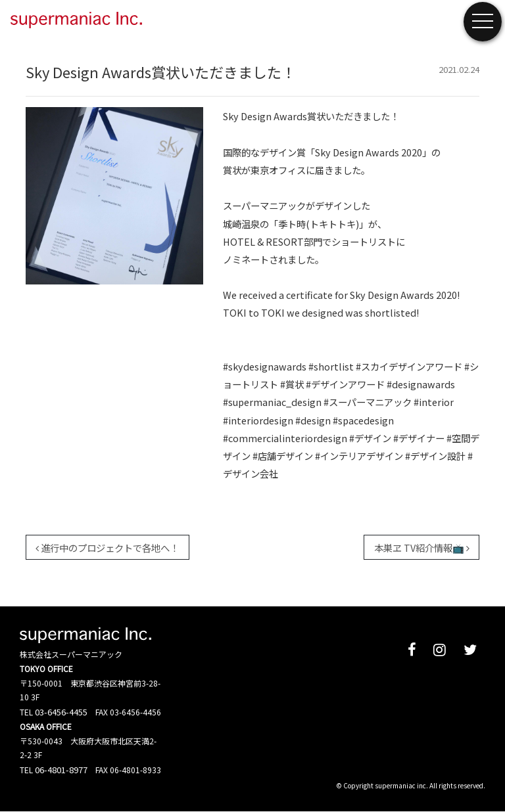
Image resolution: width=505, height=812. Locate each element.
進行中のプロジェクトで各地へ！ (107, 548)
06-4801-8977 (61, 770)
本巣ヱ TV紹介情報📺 (422, 548)
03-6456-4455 (61, 712)
